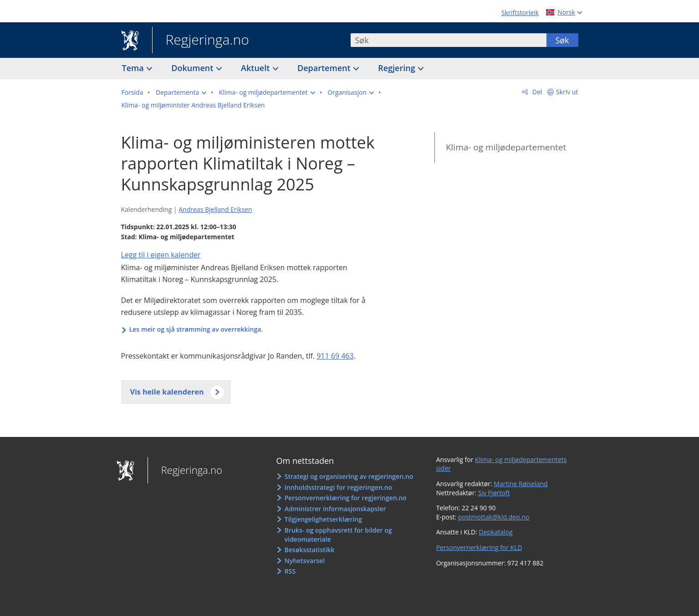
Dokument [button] (193, 68)
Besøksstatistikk (310, 550)
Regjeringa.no (201, 41)
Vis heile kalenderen (167, 392)
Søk (562, 40)
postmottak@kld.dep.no (494, 517)
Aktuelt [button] (256, 68)
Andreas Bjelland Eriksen (215, 209)
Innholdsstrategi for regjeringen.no (338, 487)
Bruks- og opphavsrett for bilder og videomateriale (338, 535)
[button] (181, 92)
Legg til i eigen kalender (161, 255)
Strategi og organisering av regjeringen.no (349, 476)
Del (536, 92)
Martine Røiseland (520, 484)
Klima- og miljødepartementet (506, 147)
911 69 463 (335, 356)
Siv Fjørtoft (494, 493)
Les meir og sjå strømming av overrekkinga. (196, 329)
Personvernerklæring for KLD (479, 547)
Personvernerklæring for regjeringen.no (346, 498)
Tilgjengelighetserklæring (323, 519)
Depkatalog (496, 532)
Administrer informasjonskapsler (335, 509)
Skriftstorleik (520, 13)
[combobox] (449, 40)
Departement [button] (325, 68)
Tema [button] (134, 68)
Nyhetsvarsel (305, 561)
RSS (290, 571)
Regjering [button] (398, 68)
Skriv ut (567, 92)
